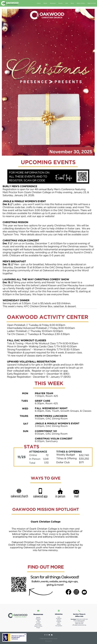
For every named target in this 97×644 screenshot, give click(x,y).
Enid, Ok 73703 (79, 622)
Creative (59, 621)
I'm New (38, 622)
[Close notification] (25, 635)
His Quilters (59, 626)
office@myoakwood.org (79, 625)
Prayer (38, 628)
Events (38, 623)
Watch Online (38, 626)
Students (59, 619)
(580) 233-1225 (79, 624)
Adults (59, 620)
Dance (59, 624)
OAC (59, 623)
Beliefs (38, 618)
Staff (38, 620)
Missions (38, 619)
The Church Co (48, 641)
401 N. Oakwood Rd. (79, 621)
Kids (59, 617)
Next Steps (38, 625)
